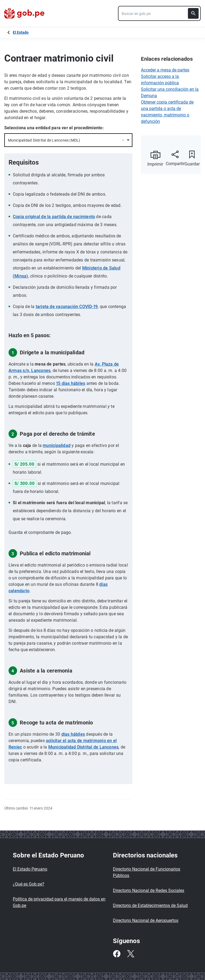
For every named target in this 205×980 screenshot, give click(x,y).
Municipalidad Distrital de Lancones (84, 747)
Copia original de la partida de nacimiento (54, 217)
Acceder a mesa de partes (165, 70)
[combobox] (159, 13)
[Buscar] (193, 13)
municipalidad (57, 445)
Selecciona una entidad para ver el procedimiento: (54, 128)
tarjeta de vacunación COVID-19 (67, 307)
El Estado (21, 32)
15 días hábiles (71, 383)
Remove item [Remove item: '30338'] (123, 140)
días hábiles (73, 734)
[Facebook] (117, 954)
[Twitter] (131, 954)
